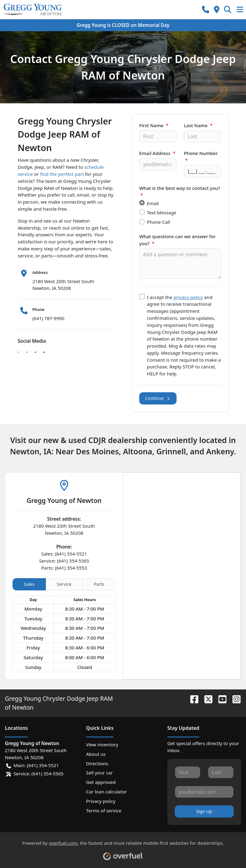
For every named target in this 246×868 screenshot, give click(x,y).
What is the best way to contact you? (180, 192)
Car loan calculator (106, 792)
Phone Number (201, 157)
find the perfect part (62, 174)
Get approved (101, 782)
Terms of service (104, 811)
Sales (29, 584)
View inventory (102, 744)
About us (96, 754)
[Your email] (158, 164)
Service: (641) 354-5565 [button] (35, 774)
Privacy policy (101, 801)
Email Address (157, 153)
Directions (97, 763)
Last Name (198, 125)
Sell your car (99, 773)
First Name (154, 125)
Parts (99, 584)
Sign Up (204, 811)
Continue (158, 398)
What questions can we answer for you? (177, 240)
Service (64, 584)
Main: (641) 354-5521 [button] (32, 765)
